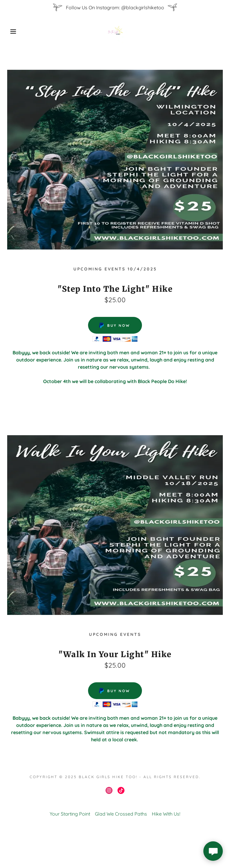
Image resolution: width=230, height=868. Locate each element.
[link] (115, 31)
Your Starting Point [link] (70, 814)
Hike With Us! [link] (166, 814)
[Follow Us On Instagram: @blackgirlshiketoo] (115, 7)
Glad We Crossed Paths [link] (121, 814)
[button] (12, 31)
